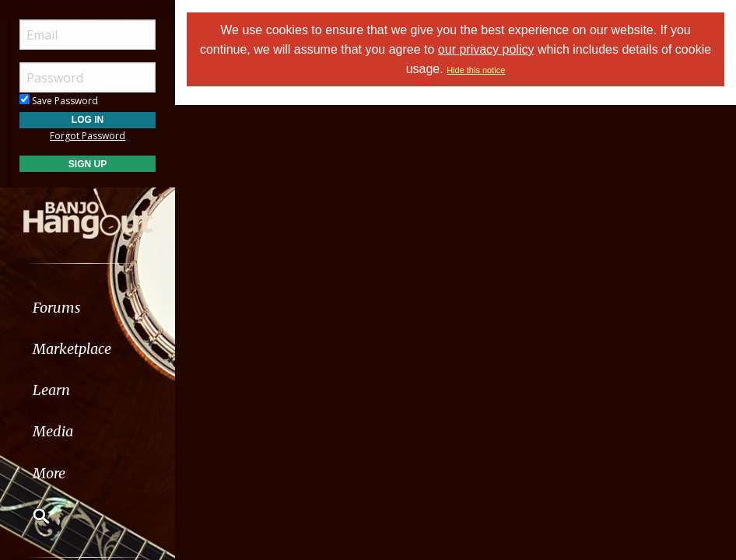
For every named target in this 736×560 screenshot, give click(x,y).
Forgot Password (88, 136)
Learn (51, 390)
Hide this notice (476, 70)
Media (53, 431)
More (49, 473)
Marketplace (72, 349)
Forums (57, 308)
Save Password (59, 101)
